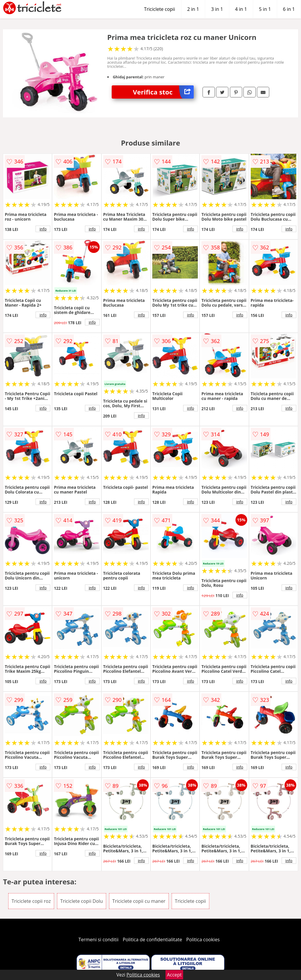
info (43, 229)
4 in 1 (241, 9)
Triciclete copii (160, 9)
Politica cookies (203, 940)
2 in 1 (193, 9)
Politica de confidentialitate (153, 940)
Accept (174, 975)
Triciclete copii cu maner (139, 901)
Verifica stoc (163, 92)
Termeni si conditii (99, 940)
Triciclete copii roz (31, 901)
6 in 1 (289, 9)
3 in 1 (217, 9)
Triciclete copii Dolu (82, 901)
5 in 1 (265, 9)
